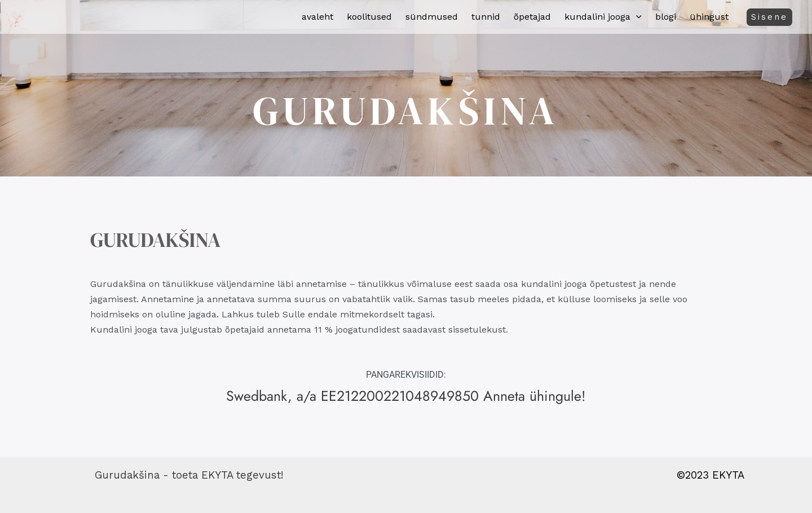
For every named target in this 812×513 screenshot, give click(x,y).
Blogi (666, 17)
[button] (636, 17)
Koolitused (369, 17)
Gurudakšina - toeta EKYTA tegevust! (189, 475)
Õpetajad (532, 17)
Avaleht (317, 17)
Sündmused (432, 17)
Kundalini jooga (603, 17)
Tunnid (486, 17)
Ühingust (709, 17)
